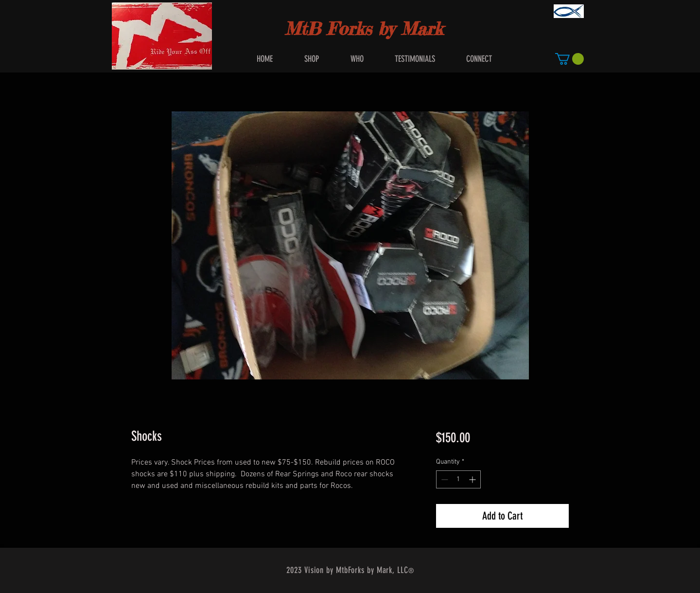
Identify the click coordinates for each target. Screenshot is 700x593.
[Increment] (473, 479)
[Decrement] (444, 479)
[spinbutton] (458, 479)
